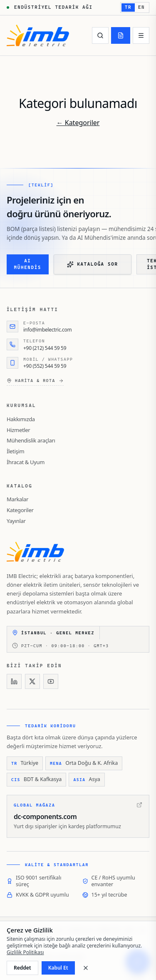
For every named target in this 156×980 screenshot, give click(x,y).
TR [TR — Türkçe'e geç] (128, 7)
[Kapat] (86, 968)
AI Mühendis (28, 264)
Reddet (22, 968)
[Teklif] (121, 35)
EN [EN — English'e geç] (141, 7)
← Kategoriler (78, 123)
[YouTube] (51, 681)
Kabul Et (58, 968)
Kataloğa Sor (92, 264)
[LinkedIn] (14, 681)
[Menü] (141, 35)
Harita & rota (35, 381)
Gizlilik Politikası (25, 952)
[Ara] (100, 35)
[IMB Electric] (38, 35)
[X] (32, 681)
